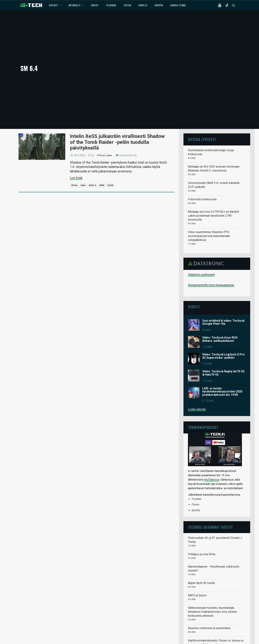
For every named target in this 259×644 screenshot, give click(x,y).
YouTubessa (211, 458)
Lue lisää (76, 156)
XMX (102, 164)
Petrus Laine (104, 133)
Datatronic (207, 241)
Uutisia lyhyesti (202, 117)
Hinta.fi (143, 5)
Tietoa (127, 5)
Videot (95, 5)
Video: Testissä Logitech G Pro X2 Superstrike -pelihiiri (223, 334)
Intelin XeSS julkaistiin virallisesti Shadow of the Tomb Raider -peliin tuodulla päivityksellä (117, 120)
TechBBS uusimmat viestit (210, 505)
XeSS (110, 164)
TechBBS (111, 5)
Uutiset (55, 5)
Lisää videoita (197, 388)
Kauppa (159, 5)
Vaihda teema (178, 5)
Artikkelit (76, 5)
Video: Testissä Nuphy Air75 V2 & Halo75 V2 (223, 351)
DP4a (74, 164)
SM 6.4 (92, 164)
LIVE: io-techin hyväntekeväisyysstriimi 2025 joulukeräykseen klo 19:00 (222, 370)
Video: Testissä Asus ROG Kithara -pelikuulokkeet (220, 317)
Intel (83, 164)
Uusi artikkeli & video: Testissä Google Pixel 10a (223, 300)
